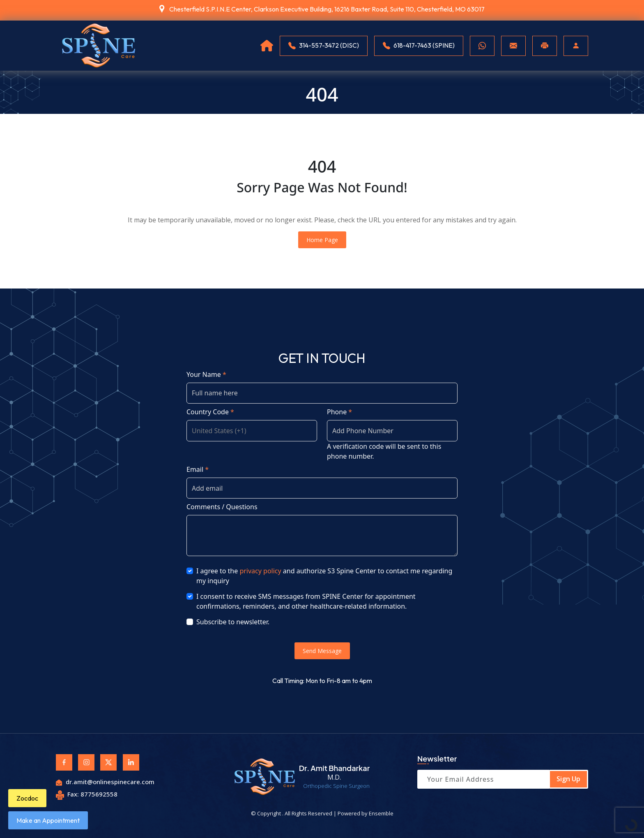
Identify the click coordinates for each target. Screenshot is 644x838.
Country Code (210, 412)
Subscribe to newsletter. (233, 622)
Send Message (322, 651)
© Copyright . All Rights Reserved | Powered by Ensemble (322, 813)
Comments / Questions (222, 507)
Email (198, 469)
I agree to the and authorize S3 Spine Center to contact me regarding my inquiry (324, 576)
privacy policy (260, 571)
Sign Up (568, 779)
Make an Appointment (48, 820)
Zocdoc (27, 798)
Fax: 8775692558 (87, 794)
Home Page (322, 240)
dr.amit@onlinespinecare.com (105, 782)
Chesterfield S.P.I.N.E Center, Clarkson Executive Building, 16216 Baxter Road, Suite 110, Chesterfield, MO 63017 (327, 9)
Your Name (206, 374)
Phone (339, 412)
